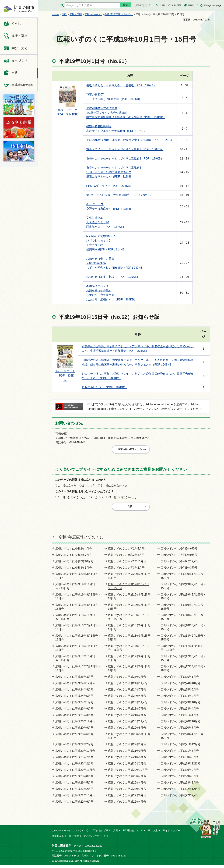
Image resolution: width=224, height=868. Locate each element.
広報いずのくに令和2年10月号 (74, 564)
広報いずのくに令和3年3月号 (179, 570)
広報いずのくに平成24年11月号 (128, 686)
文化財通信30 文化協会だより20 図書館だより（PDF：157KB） (106, 222)
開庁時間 (74, 839)
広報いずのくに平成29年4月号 (127, 785)
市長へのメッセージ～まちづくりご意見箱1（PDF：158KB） (125, 149)
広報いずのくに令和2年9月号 (179, 557)
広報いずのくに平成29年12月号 (181, 766)
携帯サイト (58, 839)
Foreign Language (213, 5)
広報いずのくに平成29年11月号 (75, 772)
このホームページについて (66, 833)
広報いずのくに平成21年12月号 (181, 747)
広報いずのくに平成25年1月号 (180, 679)
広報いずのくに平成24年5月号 (74, 699)
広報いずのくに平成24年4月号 (127, 699)
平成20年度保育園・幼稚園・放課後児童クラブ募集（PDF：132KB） (130, 140)
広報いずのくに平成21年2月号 (127, 718)
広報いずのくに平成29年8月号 (74, 779)
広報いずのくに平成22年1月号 (127, 747)
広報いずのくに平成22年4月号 (127, 804)
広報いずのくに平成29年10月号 (128, 772)
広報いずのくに (93, 14)
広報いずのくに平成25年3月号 (74, 679)
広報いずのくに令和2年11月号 (127, 564)
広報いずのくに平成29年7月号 (127, 779)
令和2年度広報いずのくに (119, 14)
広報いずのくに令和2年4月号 (74, 551)
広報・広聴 (76, 14)
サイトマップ (170, 833)
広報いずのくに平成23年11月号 (128, 705)
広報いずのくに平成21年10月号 (75, 753)
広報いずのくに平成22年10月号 (75, 798)
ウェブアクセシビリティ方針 (102, 833)
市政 (64, 14)
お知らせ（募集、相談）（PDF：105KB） (113, 277)
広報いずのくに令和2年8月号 (126, 557)
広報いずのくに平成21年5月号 (127, 760)
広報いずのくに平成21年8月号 (180, 753)
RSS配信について (133, 833)
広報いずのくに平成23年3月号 (180, 785)
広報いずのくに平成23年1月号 (127, 791)
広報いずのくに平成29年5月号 (74, 785)
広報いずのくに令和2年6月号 (179, 551)
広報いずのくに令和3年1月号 (74, 570)
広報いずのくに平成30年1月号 (127, 766)
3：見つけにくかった (123, 499)
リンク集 (153, 833)
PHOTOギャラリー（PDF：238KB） (109, 186)
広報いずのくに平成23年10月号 (181, 705)
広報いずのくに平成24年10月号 (181, 686)
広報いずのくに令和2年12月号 (180, 564)
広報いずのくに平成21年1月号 (180, 718)
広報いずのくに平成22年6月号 (74, 804)
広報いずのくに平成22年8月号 (127, 798)
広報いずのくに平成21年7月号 (74, 760)
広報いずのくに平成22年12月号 (181, 791)
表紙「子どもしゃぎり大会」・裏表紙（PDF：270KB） (121, 85)
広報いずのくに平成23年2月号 (74, 791)
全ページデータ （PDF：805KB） (65, 376)
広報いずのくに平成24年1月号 (74, 705)
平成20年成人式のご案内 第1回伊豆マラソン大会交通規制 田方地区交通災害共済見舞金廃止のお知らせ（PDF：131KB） (125, 113)
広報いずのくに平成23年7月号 (127, 711)
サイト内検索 (62, 6)
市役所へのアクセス (95, 839)
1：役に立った (67, 487)
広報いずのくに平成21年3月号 (74, 718)
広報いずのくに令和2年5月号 (126, 551)
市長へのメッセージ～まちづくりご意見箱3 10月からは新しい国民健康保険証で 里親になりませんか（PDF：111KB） (114, 172)
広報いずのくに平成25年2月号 (127, 679)
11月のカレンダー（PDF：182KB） (104, 387)
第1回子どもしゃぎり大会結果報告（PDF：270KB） (119, 195)
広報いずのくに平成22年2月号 (74, 747)
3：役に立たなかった (114, 487)
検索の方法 (141, 5)
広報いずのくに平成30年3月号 (180, 760)
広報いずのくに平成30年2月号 (74, 766)
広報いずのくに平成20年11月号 (128, 724)
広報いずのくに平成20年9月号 (74, 730)
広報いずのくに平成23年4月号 (180, 711)
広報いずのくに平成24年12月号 (75, 686)
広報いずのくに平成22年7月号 (180, 798)
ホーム (55, 14)
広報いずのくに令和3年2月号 (126, 570)
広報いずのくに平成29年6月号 (180, 779)
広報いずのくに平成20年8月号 (127, 730)
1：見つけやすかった (71, 499)
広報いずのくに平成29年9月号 (180, 772)
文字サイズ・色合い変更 (171, 5)
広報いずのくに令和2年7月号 (74, 557)
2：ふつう (89, 487)
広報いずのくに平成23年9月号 (74, 711)
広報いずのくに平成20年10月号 (181, 724)
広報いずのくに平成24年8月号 (74, 692)
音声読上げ (193, 5)
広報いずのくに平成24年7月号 (127, 692)
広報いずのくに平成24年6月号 (180, 692)
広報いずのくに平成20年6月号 (74, 737)
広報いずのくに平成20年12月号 (75, 724)
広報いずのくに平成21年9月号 (127, 753)
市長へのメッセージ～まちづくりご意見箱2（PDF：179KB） (125, 159)
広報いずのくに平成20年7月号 (180, 730)
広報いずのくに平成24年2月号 (180, 699)
